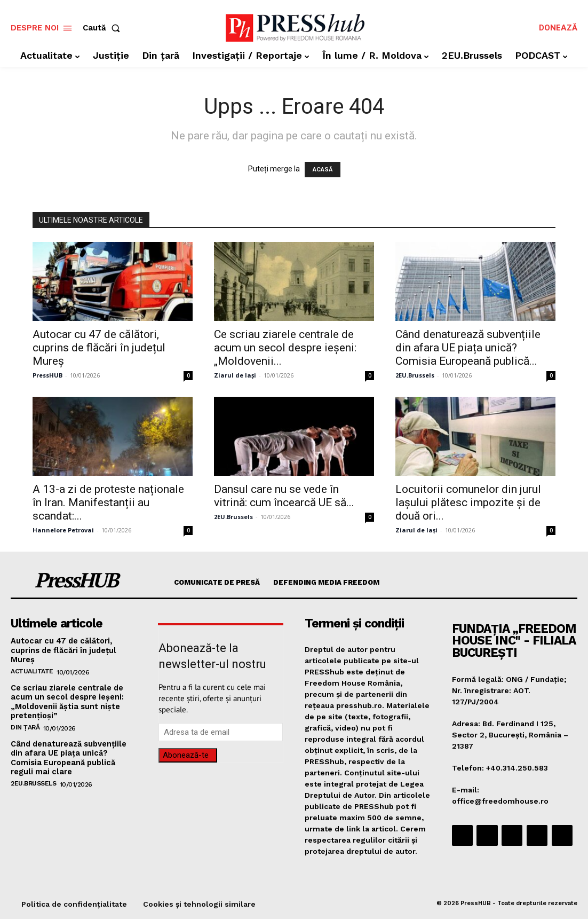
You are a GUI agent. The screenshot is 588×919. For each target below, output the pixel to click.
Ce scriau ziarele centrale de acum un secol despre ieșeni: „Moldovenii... (285, 348)
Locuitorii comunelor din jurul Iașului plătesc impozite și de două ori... (468, 502)
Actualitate (32, 670)
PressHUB (47, 375)
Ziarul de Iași (235, 375)
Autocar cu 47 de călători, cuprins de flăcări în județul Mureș (99, 348)
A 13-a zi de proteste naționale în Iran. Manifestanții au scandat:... (108, 502)
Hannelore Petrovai (63, 530)
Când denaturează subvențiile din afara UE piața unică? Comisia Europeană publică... (468, 348)
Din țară (25, 724)
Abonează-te (186, 755)
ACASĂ (323, 170)
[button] (104, 28)
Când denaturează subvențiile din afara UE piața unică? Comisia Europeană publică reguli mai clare (67, 754)
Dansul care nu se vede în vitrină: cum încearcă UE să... (284, 496)
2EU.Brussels (415, 375)
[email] (221, 732)
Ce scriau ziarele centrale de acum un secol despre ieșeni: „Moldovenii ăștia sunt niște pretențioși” (66, 700)
